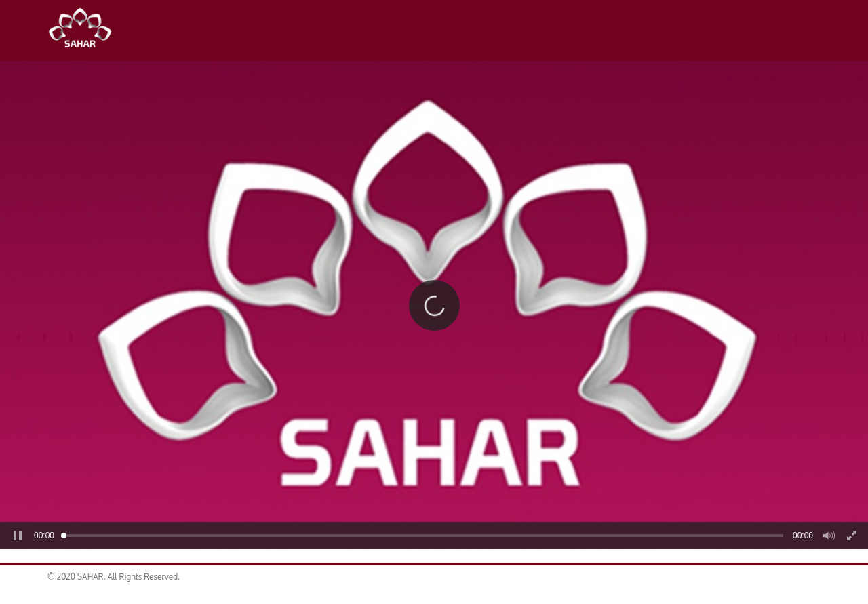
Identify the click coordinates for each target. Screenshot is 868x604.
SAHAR (85, 31)
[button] (434, 305)
